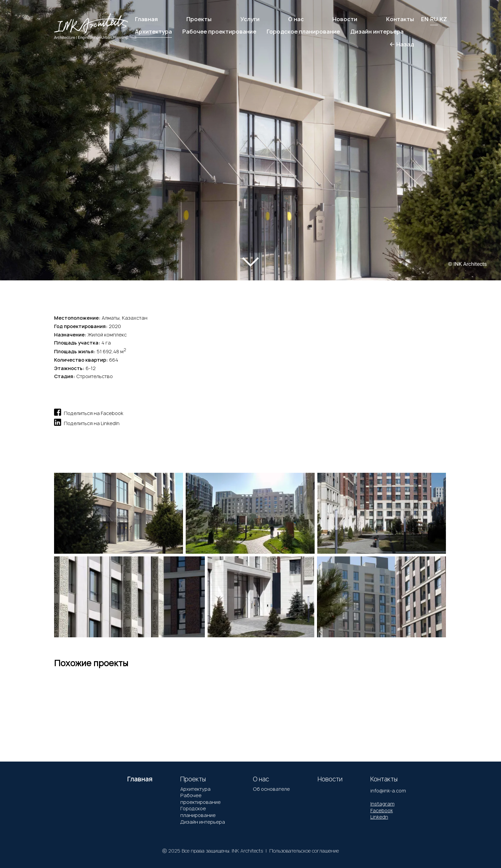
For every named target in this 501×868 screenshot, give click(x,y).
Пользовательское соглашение (304, 851)
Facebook (382, 810)
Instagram (382, 804)
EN (425, 19)
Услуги (250, 19)
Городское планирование (198, 812)
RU (434, 19)
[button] (30, 133)
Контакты (400, 19)
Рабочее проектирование (200, 799)
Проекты (199, 19)
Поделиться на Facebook (89, 412)
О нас (296, 19)
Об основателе (271, 789)
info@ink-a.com (388, 791)
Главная (146, 19)
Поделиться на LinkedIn (87, 422)
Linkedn (379, 817)
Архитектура (195, 789)
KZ (443, 19)
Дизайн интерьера (203, 822)
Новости (345, 19)
